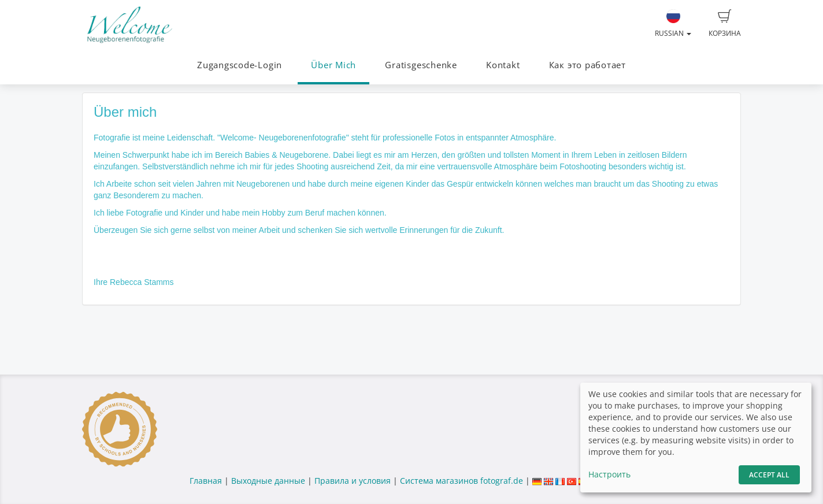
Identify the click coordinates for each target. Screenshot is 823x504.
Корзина (725, 24)
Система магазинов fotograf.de (461, 481)
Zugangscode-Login (240, 65)
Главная (206, 481)
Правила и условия (353, 481)
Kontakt (503, 65)
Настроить (609, 474)
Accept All (769, 475)
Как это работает (587, 65)
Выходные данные (268, 481)
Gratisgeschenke (421, 65)
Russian (673, 24)
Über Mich (333, 65)
